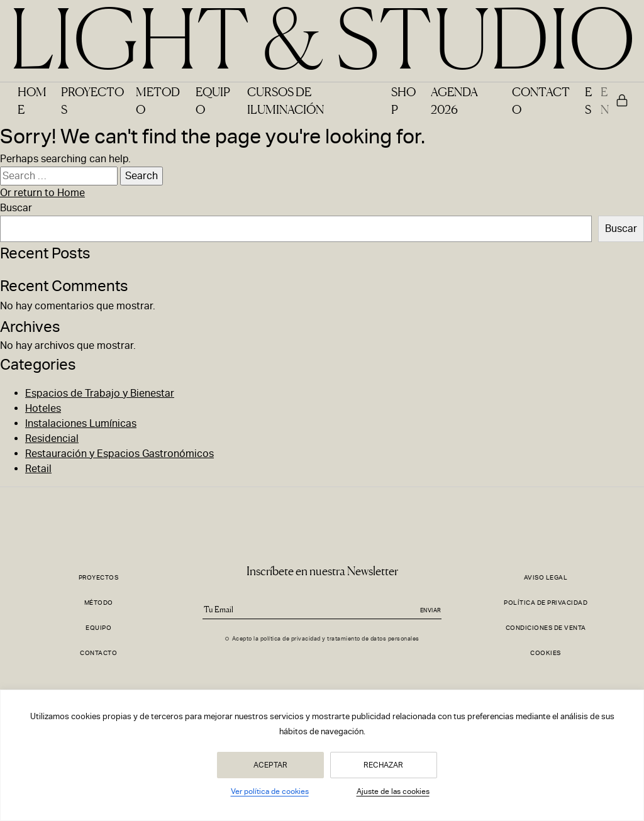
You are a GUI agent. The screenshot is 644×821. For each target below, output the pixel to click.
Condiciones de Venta (546, 628)
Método (99, 603)
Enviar (431, 610)
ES (588, 100)
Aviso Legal (546, 577)
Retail (38, 469)
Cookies (546, 653)
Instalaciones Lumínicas (81, 423)
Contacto (98, 653)
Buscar (16, 208)
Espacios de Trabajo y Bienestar (100, 393)
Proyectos (99, 577)
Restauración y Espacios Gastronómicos (119, 454)
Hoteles (43, 408)
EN (605, 100)
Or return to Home (42, 193)
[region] (322, 755)
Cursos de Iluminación (286, 100)
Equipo (98, 628)
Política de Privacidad (546, 603)
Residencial (52, 438)
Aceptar (270, 765)
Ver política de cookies (270, 791)
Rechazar (383, 765)
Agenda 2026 (454, 100)
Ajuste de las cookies (393, 791)
